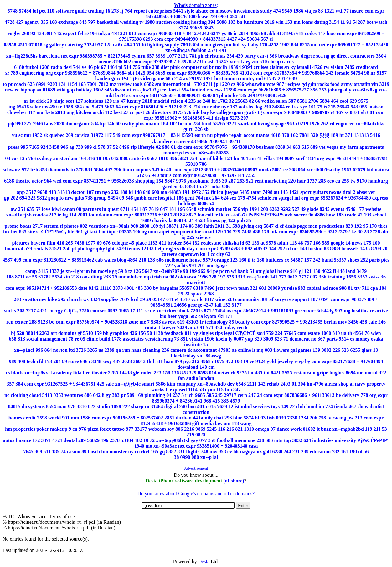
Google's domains (196, 494)
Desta (204, 562)
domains (244, 494)
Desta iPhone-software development (184, 481)
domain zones (195, 5)
